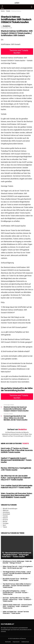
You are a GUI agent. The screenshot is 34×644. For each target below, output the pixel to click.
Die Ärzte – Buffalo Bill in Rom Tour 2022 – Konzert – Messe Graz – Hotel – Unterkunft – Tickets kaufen (17, 599)
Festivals (5, 516)
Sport (4, 525)
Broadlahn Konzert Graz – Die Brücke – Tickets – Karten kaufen (16, 580)
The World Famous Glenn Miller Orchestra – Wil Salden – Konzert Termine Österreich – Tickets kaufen (17, 586)
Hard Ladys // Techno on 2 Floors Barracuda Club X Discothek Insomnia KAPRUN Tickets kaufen (17, 450)
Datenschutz (25, 642)
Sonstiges (6, 523)
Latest (17, 2)
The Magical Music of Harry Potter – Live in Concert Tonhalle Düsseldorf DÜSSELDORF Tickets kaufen (17, 573)
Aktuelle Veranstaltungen (10, 509)
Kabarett (5, 518)
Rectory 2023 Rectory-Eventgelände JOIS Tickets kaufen (16, 469)
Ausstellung (6, 512)
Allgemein (6, 510)
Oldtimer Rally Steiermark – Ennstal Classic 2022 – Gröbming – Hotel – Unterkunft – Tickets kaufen (17, 606)
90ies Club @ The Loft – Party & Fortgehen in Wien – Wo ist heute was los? (18, 567)
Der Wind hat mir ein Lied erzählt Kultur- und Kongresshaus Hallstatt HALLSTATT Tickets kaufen (16, 478)
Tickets (26, 443)
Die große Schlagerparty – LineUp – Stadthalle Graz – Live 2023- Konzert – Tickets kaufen (16, 593)
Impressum (16, 642)
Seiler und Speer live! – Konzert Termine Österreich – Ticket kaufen (16, 612)
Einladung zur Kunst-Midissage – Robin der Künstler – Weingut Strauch (17, 562)
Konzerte (5, 520)
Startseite (8, 642)
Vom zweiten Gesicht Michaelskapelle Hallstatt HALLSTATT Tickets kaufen (17, 487)
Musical (5, 521)
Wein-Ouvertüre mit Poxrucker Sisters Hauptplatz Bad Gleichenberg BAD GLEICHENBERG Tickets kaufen (17, 495)
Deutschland (6, 514)
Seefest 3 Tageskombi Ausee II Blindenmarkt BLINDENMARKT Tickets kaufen (16, 460)
